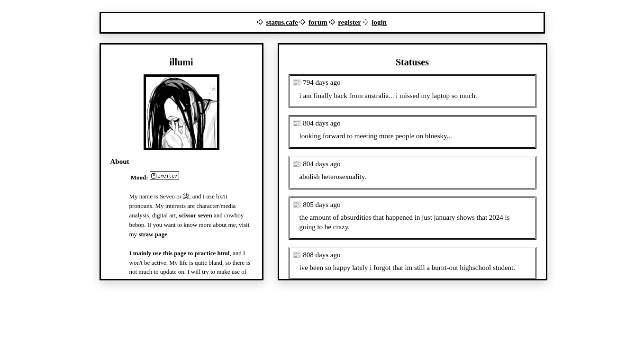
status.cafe (282, 22)
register (349, 22)
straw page (153, 234)
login (379, 22)
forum (318, 22)
